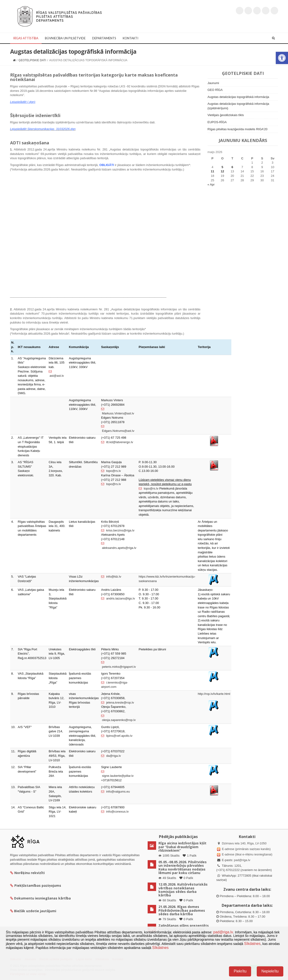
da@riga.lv (111, 756)
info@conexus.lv (115, 812)
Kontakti (130, 38)
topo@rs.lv (111, 471)
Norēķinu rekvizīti (27, 873)
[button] (282, 58)
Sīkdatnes (252, 944)
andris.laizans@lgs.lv (118, 598)
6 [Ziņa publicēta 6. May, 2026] (232, 167)
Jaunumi (213, 83)
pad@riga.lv (242, 860)
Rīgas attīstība (26, 38)
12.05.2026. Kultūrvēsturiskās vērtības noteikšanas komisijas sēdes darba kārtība (183, 890)
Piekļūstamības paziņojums (36, 885)
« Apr (211, 184)
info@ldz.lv (111, 577)
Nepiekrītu (270, 971)
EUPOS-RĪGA (217, 122)
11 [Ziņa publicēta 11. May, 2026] (212, 171)
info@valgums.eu (115, 792)
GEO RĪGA (215, 90)
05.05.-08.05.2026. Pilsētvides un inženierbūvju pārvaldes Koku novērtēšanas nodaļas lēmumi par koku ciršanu (183, 867)
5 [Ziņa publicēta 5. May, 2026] (222, 167)
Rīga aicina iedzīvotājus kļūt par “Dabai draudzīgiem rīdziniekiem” (182, 847)
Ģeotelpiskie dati (32, 60)
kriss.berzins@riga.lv (118, 530)
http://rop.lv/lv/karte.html (214, 694)
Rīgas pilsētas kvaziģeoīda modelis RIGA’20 (238, 129)
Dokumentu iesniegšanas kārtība (42, 898)
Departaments (104, 38)
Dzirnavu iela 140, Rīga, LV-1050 (244, 843)
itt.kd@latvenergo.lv (117, 442)
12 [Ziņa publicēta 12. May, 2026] (222, 171)
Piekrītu (240, 971)
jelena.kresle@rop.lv (118, 703)
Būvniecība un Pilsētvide (65, 38)
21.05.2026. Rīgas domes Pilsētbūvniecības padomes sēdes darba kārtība (182, 910)
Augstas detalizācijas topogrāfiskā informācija (238, 97)
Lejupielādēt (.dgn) (23, 102)
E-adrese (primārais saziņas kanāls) (246, 849)
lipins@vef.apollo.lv (117, 736)
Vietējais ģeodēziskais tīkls (226, 115)
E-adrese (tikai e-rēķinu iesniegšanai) (247, 854)
